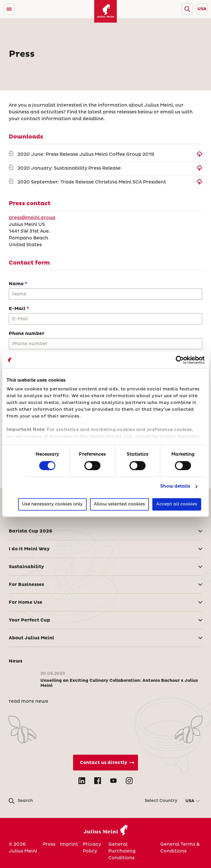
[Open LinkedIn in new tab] (82, 781)
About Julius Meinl (31, 638)
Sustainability (26, 567)
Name (16, 284)
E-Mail (17, 309)
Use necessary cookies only (52, 504)
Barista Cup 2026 (30, 531)
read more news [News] (28, 701)
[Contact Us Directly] (105, 763)
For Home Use (26, 602)
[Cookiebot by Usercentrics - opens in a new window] (180, 360)
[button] (187, 9)
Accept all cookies (177, 504)
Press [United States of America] (49, 844)
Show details (175, 487)
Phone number (27, 334)
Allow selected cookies (119, 504)
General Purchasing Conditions (122, 851)
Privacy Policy (92, 848)
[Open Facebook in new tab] (98, 781)
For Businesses (26, 585)
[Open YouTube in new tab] (113, 781)
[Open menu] (9, 9)
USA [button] (202, 9)
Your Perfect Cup (29, 620)
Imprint (69, 844)
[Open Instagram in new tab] (129, 781)
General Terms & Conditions (180, 848)
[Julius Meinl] (105, 11)
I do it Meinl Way (29, 549)
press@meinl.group (32, 218)
